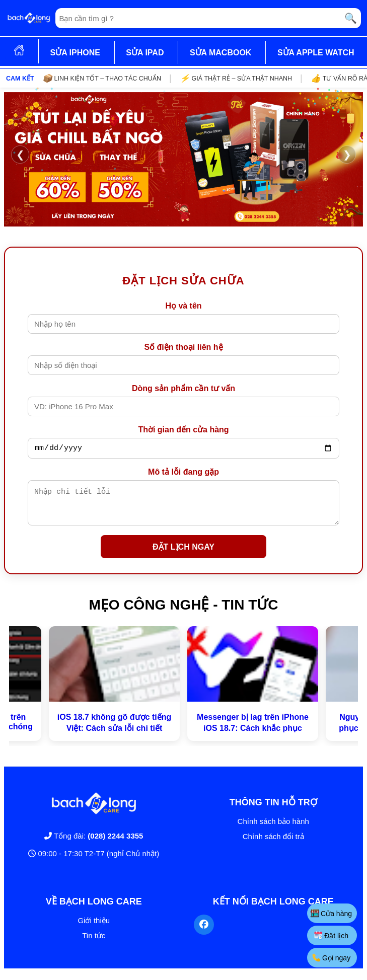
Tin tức (94, 943)
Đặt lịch (331, 935)
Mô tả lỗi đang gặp (183, 473)
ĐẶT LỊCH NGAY (183, 554)
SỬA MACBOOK (221, 53)
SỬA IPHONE (75, 53)
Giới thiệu (94, 928)
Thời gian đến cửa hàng (183, 430)
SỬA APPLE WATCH (316, 53)
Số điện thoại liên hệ (183, 347)
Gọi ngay (331, 958)
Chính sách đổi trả (273, 844)
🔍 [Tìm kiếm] (351, 18)
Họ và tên (183, 306)
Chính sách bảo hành (273, 829)
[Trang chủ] (29, 18)
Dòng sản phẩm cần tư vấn (183, 388)
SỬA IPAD (145, 53)
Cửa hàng (331, 913)
